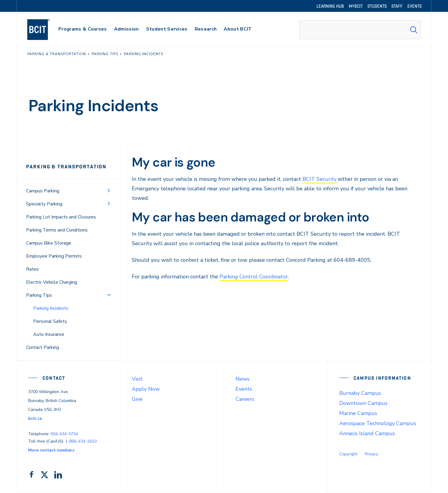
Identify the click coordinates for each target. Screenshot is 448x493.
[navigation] (44, 30)
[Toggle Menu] (109, 190)
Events (244, 389)
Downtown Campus (363, 403)
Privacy (371, 454)
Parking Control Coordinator (254, 277)
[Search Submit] (414, 30)
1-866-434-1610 (81, 441)
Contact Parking (43, 347)
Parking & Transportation (66, 167)
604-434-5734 (64, 434)
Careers (245, 399)
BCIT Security (320, 179)
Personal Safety (50, 321)
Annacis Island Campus (367, 433)
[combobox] (360, 30)
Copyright (348, 454)
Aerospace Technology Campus (378, 423)
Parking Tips (39, 295)
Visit (137, 379)
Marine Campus (358, 413)
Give (137, 399)
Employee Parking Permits (54, 256)
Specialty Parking (44, 204)
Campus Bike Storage (49, 243)
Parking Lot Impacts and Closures (61, 217)
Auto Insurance (49, 334)
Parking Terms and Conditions (57, 230)
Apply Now (146, 389)
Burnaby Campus (360, 393)
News (243, 379)
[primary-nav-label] (83, 30)
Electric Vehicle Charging (52, 282)
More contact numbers (51, 450)
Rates (32, 269)
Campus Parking (43, 191)
